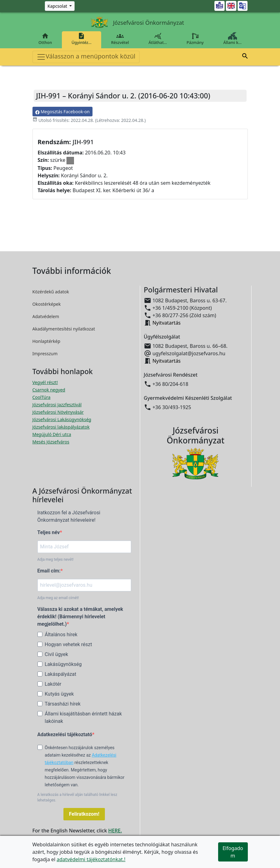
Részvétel (120, 39)
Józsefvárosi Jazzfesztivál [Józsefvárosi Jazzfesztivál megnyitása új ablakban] (57, 405)
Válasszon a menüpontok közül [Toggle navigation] (86, 57)
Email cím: (49, 571)
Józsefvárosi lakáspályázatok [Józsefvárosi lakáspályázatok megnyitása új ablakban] (61, 427)
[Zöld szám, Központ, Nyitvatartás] (60, 6)
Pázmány (195, 39)
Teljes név (49, 532)
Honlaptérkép (46, 341)
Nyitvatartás (167, 323)
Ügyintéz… (82, 39)
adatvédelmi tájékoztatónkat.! (91, 859)
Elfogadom (233, 852)
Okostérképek (47, 304)
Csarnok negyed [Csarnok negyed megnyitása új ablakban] (49, 390)
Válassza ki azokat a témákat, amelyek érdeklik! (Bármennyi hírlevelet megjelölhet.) (80, 617)
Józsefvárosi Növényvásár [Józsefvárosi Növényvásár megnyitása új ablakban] (58, 412)
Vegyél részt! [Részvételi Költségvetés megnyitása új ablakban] (45, 382)
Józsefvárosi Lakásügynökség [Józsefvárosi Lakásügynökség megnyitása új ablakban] (62, 419)
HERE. (115, 831)
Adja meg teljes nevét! (56, 559)
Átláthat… (158, 39)
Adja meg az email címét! (58, 598)
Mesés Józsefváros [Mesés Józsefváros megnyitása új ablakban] (51, 442)
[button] (245, 57)
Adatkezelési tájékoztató (65, 734)
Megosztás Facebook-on (62, 112)
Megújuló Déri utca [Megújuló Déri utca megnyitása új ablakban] (52, 434)
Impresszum (45, 354)
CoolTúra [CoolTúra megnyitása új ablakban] (42, 397)
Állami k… (232, 39)
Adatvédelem (46, 316)
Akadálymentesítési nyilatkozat (64, 329)
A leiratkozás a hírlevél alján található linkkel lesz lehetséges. (77, 797)
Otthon (45, 39)
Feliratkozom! (84, 814)
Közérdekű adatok (51, 292)
